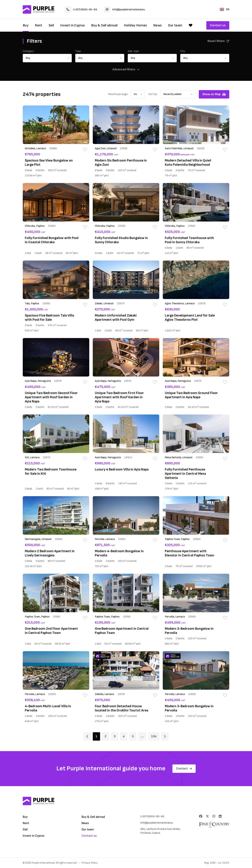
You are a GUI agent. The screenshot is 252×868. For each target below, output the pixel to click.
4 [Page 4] (124, 736)
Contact (184, 769)
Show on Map (214, 94)
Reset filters (218, 41)
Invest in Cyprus (72, 25)
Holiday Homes (135, 25)
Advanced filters (126, 69)
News (158, 25)
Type (78, 51)
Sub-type (133, 51)
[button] (47, 58)
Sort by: (153, 94)
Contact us (218, 25)
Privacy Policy (90, 863)
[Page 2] (165, 736)
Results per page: (118, 94)
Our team (175, 25)
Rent (39, 25)
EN (225, 9)
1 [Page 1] (96, 736)
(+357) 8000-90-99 (81, 9)
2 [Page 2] (106, 736)
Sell (51, 25)
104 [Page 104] (154, 736)
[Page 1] (87, 736)
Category (28, 51)
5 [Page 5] (133, 736)
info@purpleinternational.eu (124, 9)
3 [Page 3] (115, 736)
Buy (26, 25)
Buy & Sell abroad (104, 25)
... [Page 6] (142, 736)
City (183, 51)
